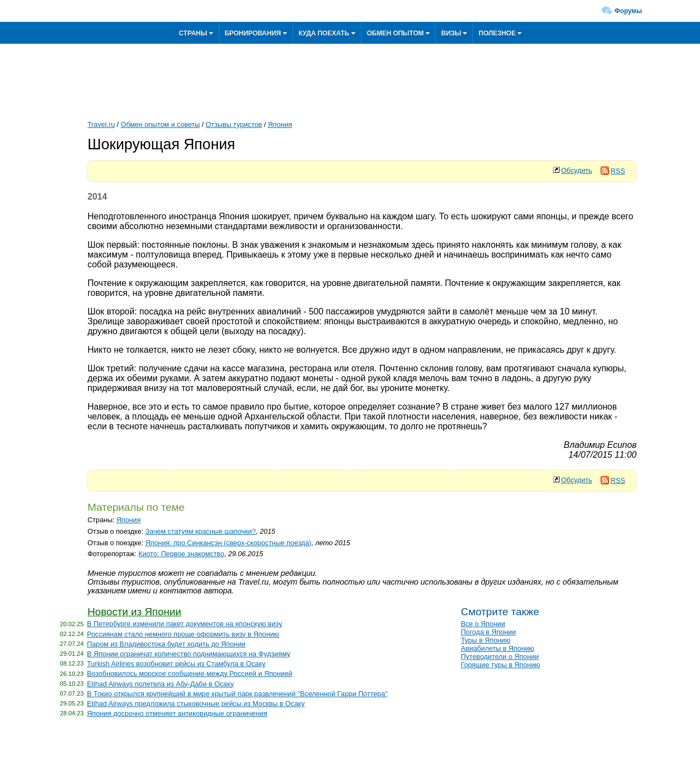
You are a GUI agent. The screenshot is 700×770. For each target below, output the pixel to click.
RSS (613, 171)
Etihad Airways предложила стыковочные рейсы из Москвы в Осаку (196, 704)
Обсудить (577, 170)
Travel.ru (101, 124)
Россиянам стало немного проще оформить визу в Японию (183, 634)
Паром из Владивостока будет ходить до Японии (166, 644)
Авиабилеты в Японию (498, 648)
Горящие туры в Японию (501, 665)
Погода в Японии (489, 632)
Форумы (628, 11)
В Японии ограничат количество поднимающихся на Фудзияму (189, 654)
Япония (280, 124)
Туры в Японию (486, 640)
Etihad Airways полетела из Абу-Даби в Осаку (161, 684)
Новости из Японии (134, 612)
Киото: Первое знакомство (181, 554)
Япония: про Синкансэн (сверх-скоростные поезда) (229, 543)
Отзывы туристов (234, 124)
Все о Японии (483, 624)
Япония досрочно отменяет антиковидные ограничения (177, 713)
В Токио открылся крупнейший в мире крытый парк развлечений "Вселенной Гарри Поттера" (237, 694)
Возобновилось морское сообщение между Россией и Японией (190, 673)
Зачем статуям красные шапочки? (201, 531)
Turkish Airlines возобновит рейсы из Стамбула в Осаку (176, 664)
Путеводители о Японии (500, 657)
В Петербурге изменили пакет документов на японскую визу (185, 624)
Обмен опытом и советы (161, 124)
